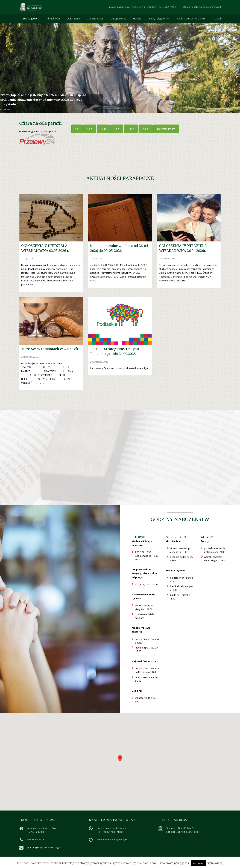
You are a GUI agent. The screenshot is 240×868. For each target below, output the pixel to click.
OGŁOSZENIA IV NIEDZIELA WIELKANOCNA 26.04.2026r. (183, 248)
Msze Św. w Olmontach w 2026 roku (51, 349)
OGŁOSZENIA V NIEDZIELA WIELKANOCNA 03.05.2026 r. (45, 248)
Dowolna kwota (166, 129)
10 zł (90, 129)
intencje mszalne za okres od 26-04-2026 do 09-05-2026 (120, 248)
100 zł (131, 129)
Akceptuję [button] (198, 863)
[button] (120, 759)
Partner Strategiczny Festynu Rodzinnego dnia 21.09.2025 (115, 351)
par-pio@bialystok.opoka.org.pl (204, 7)
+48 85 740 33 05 (36, 840)
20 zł (103, 129)
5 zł (77, 129)
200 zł (146, 129)
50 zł (117, 129)
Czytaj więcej (215, 863)
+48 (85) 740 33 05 (171, 7)
